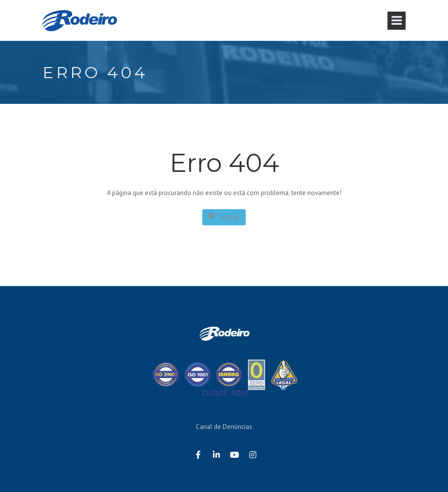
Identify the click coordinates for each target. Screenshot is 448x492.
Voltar (224, 217)
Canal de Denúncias (224, 427)
